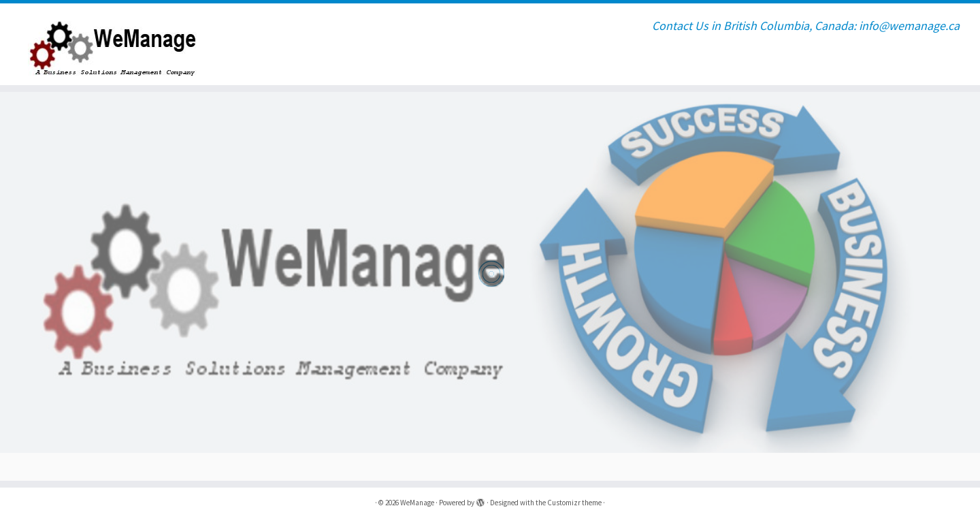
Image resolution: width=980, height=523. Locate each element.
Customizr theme (574, 503)
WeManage (417, 503)
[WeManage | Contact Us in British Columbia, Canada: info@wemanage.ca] (113, 44)
